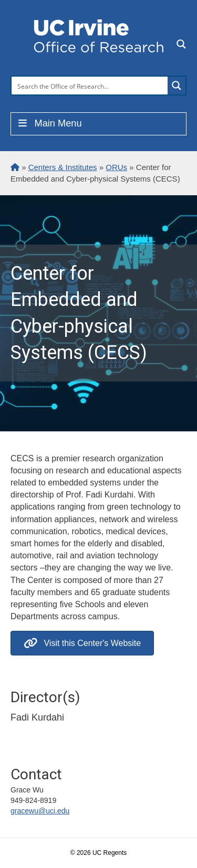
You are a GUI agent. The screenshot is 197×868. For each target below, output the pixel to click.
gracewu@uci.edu (40, 811)
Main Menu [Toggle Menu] (49, 123)
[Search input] (90, 86)
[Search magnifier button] (177, 86)
